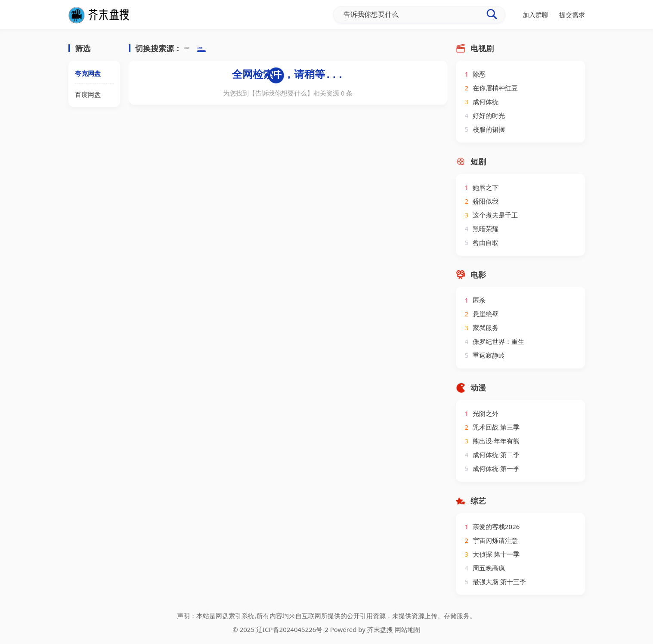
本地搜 (194, 49)
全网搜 (221, 49)
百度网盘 (88, 94)
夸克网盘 (88, 73)
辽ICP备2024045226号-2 (292, 629)
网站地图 (408, 629)
